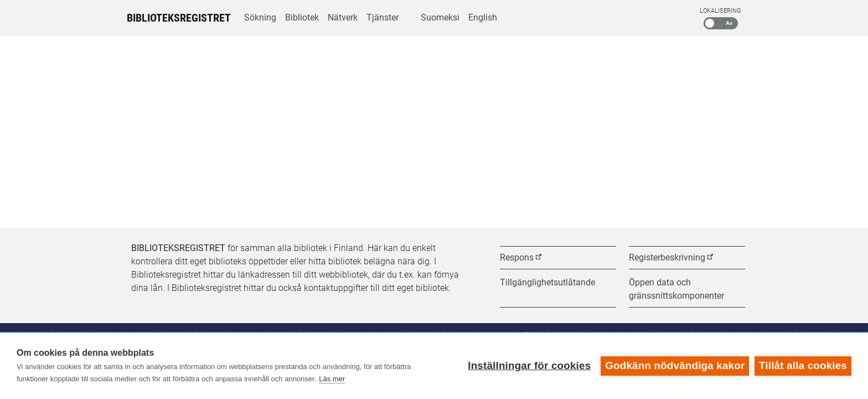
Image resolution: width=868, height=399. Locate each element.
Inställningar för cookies (529, 365)
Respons (517, 257)
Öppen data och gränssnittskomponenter (676, 289)
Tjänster (383, 17)
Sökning (260, 17)
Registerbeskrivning (667, 257)
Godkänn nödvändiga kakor (675, 365)
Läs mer (332, 379)
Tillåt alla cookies (803, 365)
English (483, 17)
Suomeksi (440, 17)
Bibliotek (302, 17)
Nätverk (343, 17)
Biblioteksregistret (179, 18)
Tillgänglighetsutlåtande (547, 282)
